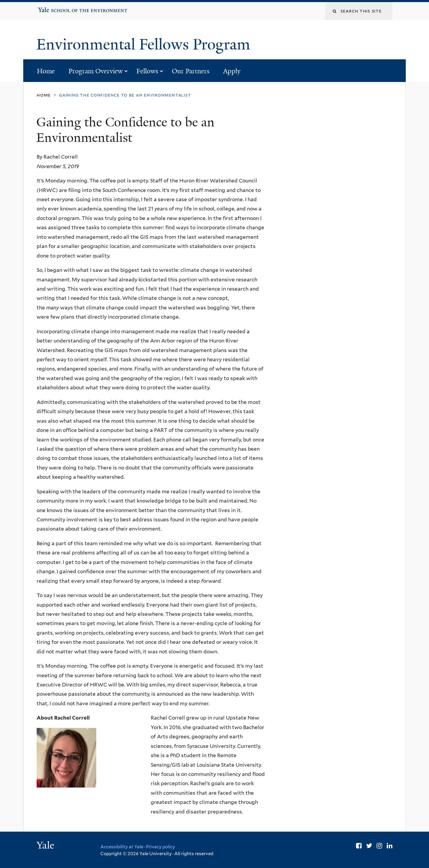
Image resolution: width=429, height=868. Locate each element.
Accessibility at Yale (122, 847)
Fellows (147, 71)
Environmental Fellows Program (145, 44)
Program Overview (96, 71)
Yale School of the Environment (57, 8)
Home (46, 71)
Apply (232, 71)
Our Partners (191, 71)
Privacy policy (160, 847)
